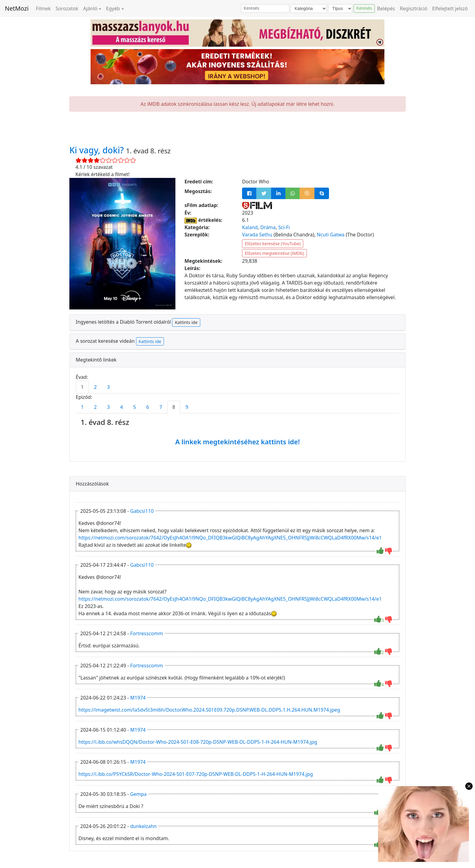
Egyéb (113, 8)
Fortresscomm (147, 633)
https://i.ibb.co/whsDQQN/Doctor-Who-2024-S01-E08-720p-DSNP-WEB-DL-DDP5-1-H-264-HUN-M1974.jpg (198, 742)
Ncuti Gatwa (331, 235)
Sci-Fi (284, 227)
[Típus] (340, 9)
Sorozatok (67, 8)
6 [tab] (148, 407)
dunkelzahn (144, 826)
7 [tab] (161, 407)
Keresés (364, 8)
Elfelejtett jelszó (450, 8)
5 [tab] (135, 407)
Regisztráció (414, 8)
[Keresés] (265, 8)
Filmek (43, 8)
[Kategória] (309, 9)
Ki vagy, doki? (98, 150)
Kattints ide (186, 322)
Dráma (268, 227)
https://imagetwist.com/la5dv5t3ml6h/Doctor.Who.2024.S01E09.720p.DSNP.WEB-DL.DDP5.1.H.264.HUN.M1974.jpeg (209, 710)
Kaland (250, 227)
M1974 (138, 698)
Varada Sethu (257, 235)
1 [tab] (82, 387)
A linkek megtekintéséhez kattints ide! (237, 442)
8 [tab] (174, 407)
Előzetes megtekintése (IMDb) (274, 253)
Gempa (138, 794)
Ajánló (90, 8)
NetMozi (17, 8)
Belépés (386, 8)
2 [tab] (95, 387)
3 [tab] (108, 387)
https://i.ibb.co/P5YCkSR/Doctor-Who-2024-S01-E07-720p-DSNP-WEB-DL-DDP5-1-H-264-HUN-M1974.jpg (196, 774)
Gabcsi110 (142, 511)
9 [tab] (187, 407)
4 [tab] (121, 407)
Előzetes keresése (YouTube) (273, 244)
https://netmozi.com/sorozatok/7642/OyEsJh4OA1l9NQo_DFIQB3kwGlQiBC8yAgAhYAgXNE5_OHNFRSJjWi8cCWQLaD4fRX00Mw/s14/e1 (230, 538)
